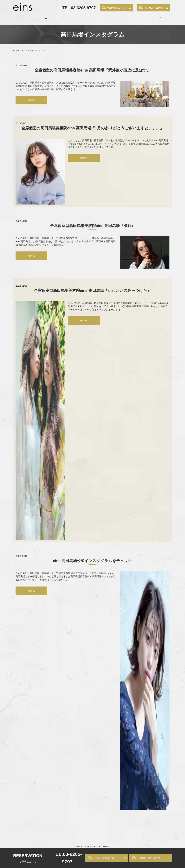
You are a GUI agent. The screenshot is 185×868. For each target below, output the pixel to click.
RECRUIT (123, 16)
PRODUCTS (104, 16)
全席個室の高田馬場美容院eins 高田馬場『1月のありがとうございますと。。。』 (92, 125)
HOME (18, 16)
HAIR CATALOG (81, 16)
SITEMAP (104, 843)
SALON (32, 16)
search (167, 17)
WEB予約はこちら (107, 858)
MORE (31, 97)
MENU (47, 16)
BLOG (138, 16)
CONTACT (155, 16)
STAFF (61, 16)
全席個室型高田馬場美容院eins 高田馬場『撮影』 (93, 222)
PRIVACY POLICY (86, 843)
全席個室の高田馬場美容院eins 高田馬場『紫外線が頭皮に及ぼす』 (92, 67)
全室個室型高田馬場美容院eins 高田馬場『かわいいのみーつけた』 (92, 287)
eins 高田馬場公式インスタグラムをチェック (93, 557)
